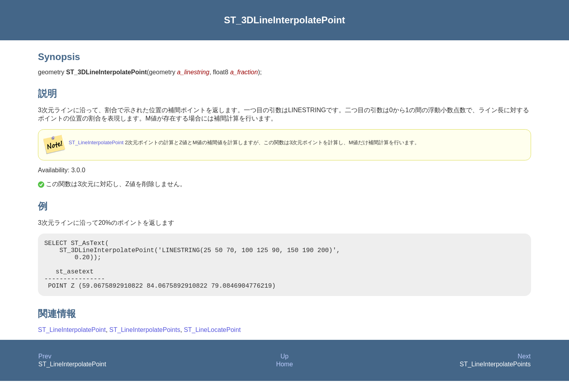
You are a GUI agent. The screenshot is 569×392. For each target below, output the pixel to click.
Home (285, 375)
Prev (45, 367)
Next (524, 367)
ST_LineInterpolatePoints (145, 341)
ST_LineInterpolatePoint (96, 142)
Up (284, 367)
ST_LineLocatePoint (212, 341)
